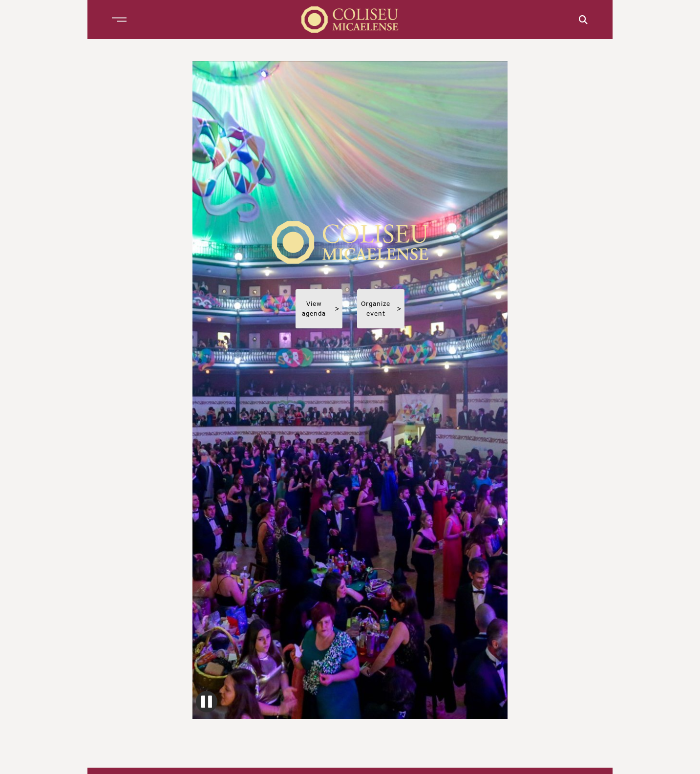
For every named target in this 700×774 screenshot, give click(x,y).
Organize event (382, 309)
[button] (119, 20)
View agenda (321, 309)
